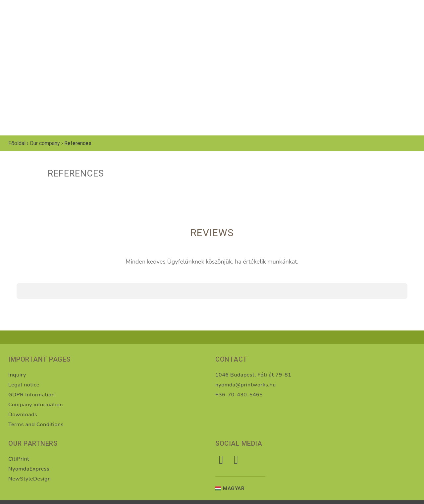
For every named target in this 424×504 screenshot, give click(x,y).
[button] (17, 306)
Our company (45, 143)
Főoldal (17, 143)
